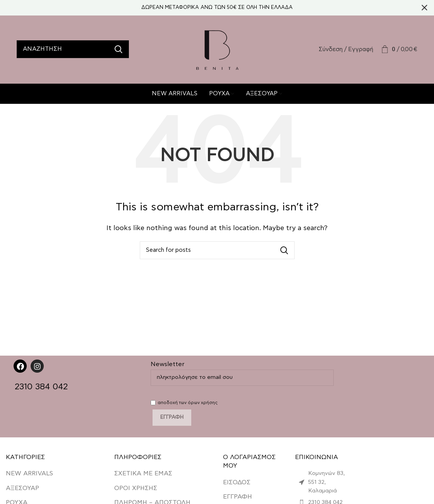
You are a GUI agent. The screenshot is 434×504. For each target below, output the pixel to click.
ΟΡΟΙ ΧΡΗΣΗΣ (136, 490)
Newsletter (242, 373)
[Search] (73, 50)
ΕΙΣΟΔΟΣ (237, 484)
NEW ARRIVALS (29, 476)
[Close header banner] (424, 8)
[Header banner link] (205, 8)
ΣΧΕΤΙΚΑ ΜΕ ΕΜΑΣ (143, 476)
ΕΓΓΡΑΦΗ (238, 499)
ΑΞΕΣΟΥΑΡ (22, 490)
